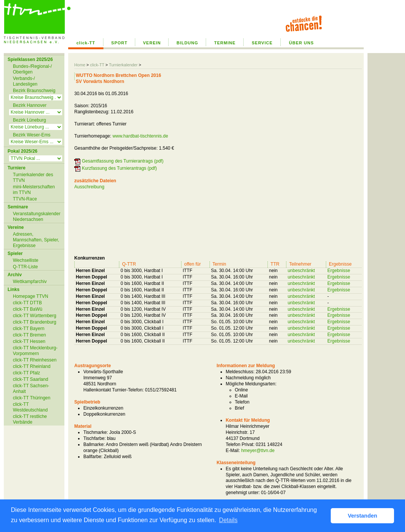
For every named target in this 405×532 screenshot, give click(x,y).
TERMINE (225, 43)
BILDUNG (187, 43)
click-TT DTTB (27, 303)
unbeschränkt (301, 271)
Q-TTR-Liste (25, 267)
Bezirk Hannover (30, 105)
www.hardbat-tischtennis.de (140, 136)
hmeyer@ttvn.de (258, 451)
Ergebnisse (339, 271)
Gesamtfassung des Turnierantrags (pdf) (123, 161)
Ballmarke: (94, 444)
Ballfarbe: (93, 457)
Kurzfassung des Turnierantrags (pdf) (119, 168)
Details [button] (228, 520)
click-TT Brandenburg (35, 322)
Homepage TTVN (30, 296)
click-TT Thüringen (32, 398)
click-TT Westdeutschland (30, 407)
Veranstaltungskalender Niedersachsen (37, 217)
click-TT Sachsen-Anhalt (31, 389)
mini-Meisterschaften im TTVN (34, 190)
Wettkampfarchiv (30, 282)
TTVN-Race (25, 199)
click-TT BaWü (28, 309)
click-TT (86, 43)
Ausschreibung (89, 187)
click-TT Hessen (29, 341)
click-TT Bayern (29, 329)
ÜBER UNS (301, 43)
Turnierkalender (123, 65)
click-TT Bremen (29, 335)
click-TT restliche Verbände (30, 419)
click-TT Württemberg (34, 316)
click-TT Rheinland (32, 366)
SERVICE (262, 43)
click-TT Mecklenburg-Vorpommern (35, 351)
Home (80, 65)
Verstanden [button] (363, 516)
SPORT (120, 43)
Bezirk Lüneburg (29, 120)
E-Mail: (233, 451)
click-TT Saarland (30, 379)
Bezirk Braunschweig (34, 91)
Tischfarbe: (95, 438)
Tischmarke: (96, 432)
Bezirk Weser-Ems (32, 135)
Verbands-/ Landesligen (25, 81)
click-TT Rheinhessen (35, 360)
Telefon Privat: (240, 444)
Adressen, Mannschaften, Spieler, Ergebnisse (36, 240)
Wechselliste (26, 260)
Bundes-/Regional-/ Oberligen (32, 69)
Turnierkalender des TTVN (33, 178)
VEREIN (152, 43)
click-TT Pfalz (27, 373)
